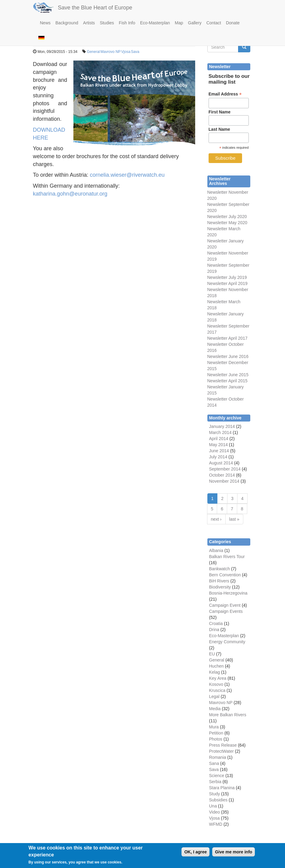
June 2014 (219, 451)
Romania (218, 757)
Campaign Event (225, 605)
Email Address (225, 94)
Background (67, 23)
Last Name (219, 129)
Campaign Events (226, 611)
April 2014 (219, 439)
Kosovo (216, 684)
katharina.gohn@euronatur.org (70, 194)
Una (213, 806)
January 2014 (222, 426)
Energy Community (227, 642)
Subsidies (218, 800)
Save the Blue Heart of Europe (95, 8)
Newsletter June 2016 (228, 356)
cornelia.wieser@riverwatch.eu (127, 175)
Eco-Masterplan (155, 23)
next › (216, 519)
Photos (216, 739)
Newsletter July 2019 (227, 277)
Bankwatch (220, 569)
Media (215, 709)
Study (215, 794)
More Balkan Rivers (228, 715)
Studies (107, 23)
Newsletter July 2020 (227, 217)
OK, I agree (195, 855)
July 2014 (218, 457)
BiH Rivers (219, 581)
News (45, 23)
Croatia (216, 623)
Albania (216, 550)
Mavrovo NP (111, 52)
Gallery (195, 23)
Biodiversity (220, 587)
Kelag (215, 672)
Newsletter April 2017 (227, 338)
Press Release (223, 745)
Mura (214, 727)
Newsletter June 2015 (228, 375)
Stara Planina (222, 788)
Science (217, 776)
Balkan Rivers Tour (227, 557)
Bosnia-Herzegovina (228, 593)
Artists (89, 23)
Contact (214, 23)
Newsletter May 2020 (227, 223)
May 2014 (218, 445)
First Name (220, 112)
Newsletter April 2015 (227, 381)
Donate (233, 23)
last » (234, 519)
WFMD (216, 824)
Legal (214, 696)
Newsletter (217, 326)
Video (215, 812)
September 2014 (225, 469)
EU (212, 654)
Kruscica (217, 690)
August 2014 (221, 463)
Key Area (218, 678)
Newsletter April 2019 (227, 283)
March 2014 (220, 432)
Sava (135, 52)
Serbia (215, 782)
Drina (214, 630)
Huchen (216, 666)
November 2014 (224, 481)
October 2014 (222, 475)
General (93, 52)
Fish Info (127, 23)
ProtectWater (222, 751)
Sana (214, 763)
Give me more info (234, 855)
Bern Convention (225, 575)
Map (179, 23)
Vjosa (126, 52)
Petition (216, 733)
